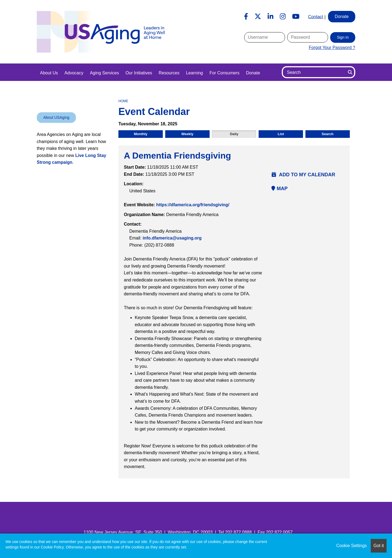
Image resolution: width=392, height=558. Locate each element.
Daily (234, 134)
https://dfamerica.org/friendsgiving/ (193, 205)
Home (123, 101)
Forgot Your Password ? (332, 48)
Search (328, 134)
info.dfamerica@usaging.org (172, 238)
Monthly (141, 134)
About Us (49, 73)
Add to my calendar (303, 175)
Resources (169, 73)
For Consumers (224, 73)
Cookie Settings (351, 546)
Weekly (187, 134)
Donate (253, 73)
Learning (194, 73)
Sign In (343, 37)
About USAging (56, 117)
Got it (379, 546)
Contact (316, 16)
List (281, 134)
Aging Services (104, 73)
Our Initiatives (139, 73)
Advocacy (74, 73)
